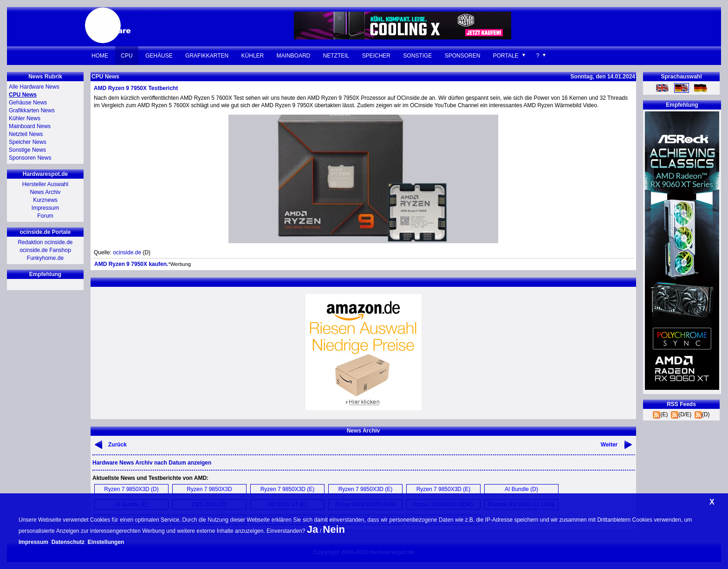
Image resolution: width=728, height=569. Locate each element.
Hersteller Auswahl (45, 184)
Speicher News (28, 142)
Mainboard (294, 56)
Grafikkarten (207, 56)
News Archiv (45, 192)
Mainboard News (30, 126)
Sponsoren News (30, 158)
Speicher (376, 56)
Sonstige (417, 56)
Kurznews (45, 200)
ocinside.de (127, 252)
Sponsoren (463, 56)
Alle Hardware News (34, 87)
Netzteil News (26, 134)
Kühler (253, 56)
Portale (506, 56)
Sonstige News (27, 150)
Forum (45, 216)
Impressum (45, 208)
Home (100, 56)
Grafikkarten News (32, 110)
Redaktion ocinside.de (45, 242)
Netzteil (336, 56)
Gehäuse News (28, 103)
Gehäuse (159, 56)
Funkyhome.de (45, 258)
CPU (127, 56)
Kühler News (25, 118)
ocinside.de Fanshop (45, 250)
